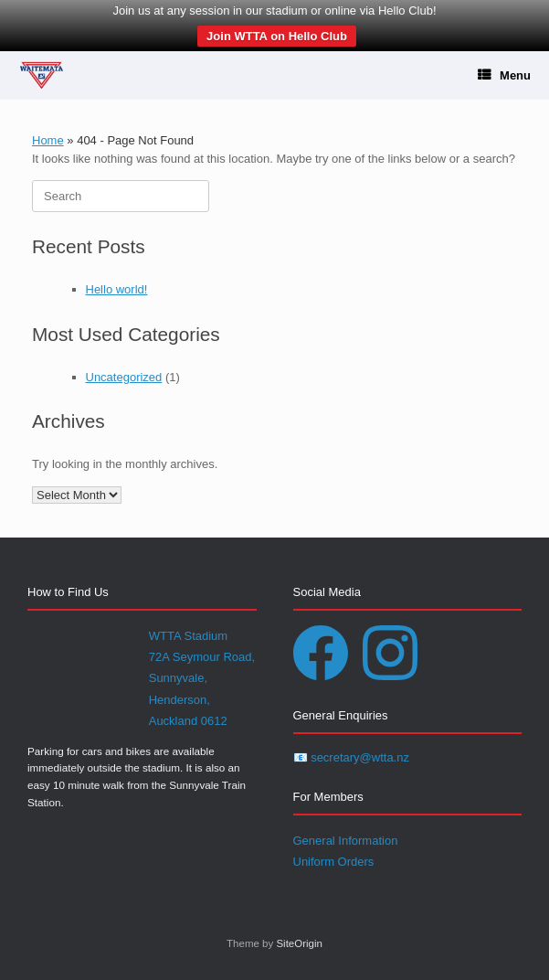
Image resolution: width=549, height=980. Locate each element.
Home (48, 140)
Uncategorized (124, 377)
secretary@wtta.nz (360, 757)
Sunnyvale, (178, 678)
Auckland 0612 (188, 721)
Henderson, (179, 700)
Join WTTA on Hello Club (277, 36)
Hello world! (117, 289)
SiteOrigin (299, 943)
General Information (346, 841)
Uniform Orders (334, 862)
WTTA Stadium (188, 636)
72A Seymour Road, (202, 657)
